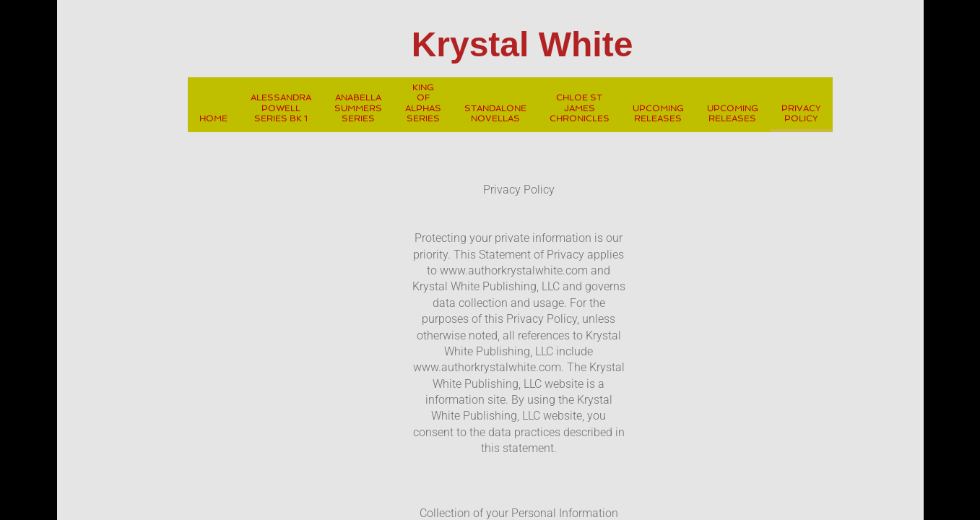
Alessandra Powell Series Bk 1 (281, 108)
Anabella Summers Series (358, 108)
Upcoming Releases (658, 113)
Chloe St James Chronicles (580, 108)
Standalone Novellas (495, 113)
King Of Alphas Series (423, 103)
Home (213, 118)
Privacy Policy (801, 113)
